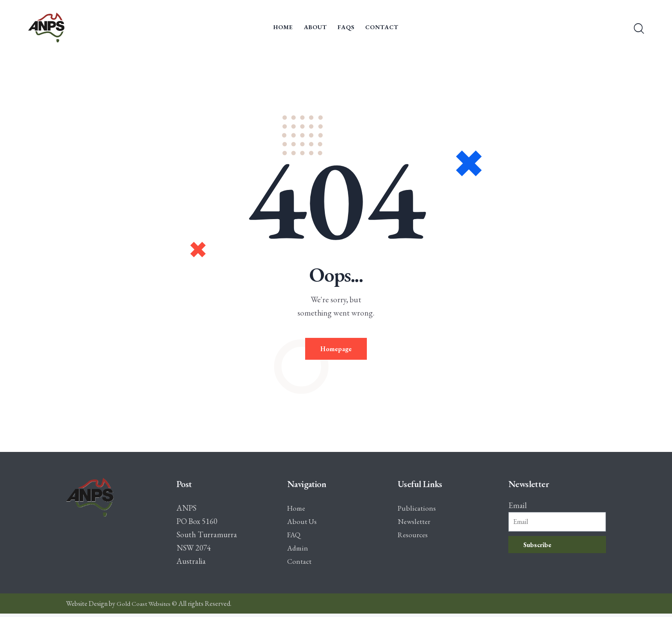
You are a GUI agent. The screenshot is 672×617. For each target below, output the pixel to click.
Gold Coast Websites (145, 607)
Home (297, 511)
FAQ (294, 538)
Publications (417, 511)
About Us (303, 525)
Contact (301, 564)
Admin (298, 551)
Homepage (336, 351)
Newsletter (416, 525)
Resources (414, 538)
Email (517, 509)
